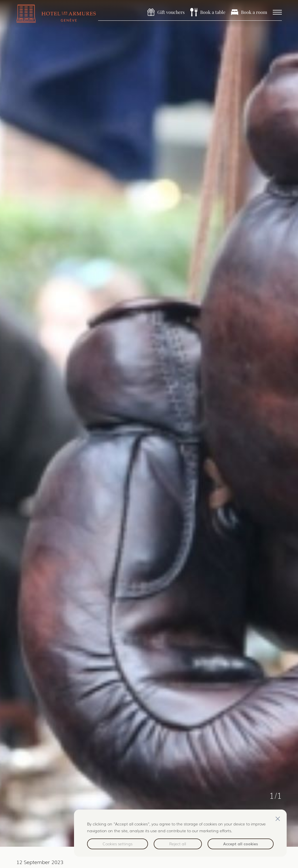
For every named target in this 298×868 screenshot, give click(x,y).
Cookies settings (118, 844)
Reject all (178, 844)
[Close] (278, 819)
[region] (180, 833)
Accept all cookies (241, 844)
